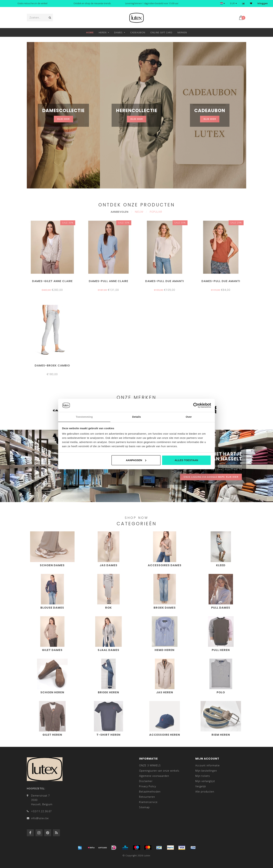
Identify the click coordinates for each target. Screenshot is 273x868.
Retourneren (147, 797)
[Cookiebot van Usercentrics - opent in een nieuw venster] (196, 405)
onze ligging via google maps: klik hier (211, 477)
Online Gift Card (161, 32)
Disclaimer (146, 781)
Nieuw (139, 212)
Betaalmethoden (150, 792)
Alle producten (205, 792)
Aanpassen (136, 460)
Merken (182, 32)
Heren (103, 32)
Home (90, 32)
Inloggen (263, 3)
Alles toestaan (186, 460)
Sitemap (144, 807)
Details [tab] (136, 417)
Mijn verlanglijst (205, 781)
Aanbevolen (120, 212)
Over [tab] (189, 417)
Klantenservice (148, 802)
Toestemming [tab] (84, 417)
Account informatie (208, 765)
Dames (118, 32)
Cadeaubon (138, 32)
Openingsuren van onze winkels (159, 771)
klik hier (63, 119)
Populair (156, 212)
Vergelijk (201, 786)
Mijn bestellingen (206, 771)
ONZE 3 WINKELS (150, 765)
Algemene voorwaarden (154, 776)
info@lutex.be (40, 818)
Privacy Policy (148, 786)
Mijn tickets (203, 776)
